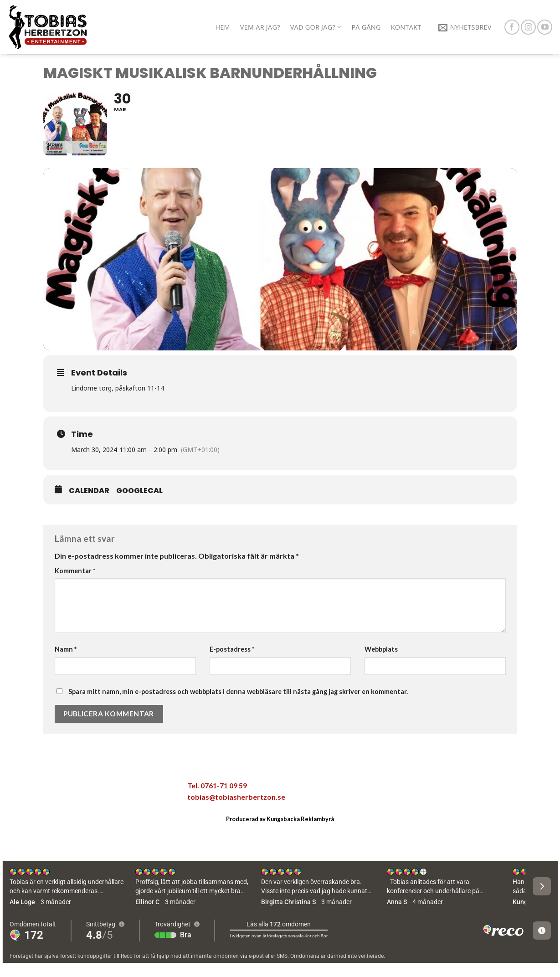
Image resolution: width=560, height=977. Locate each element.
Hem (222, 27)
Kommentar (75, 571)
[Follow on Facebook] (512, 27)
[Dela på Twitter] (76, 788)
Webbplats (381, 649)
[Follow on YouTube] (545, 27)
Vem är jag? (260, 27)
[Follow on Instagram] (528, 27)
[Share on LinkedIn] (134, 788)
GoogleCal (139, 491)
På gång (366, 27)
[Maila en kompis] (95, 788)
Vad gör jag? (316, 27)
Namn (66, 649)
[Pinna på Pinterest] (114, 788)
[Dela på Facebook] (57, 788)
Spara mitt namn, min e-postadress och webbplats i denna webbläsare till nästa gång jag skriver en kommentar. (238, 692)
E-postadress (232, 649)
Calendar (89, 491)
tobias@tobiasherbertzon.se (236, 797)
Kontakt (406, 27)
